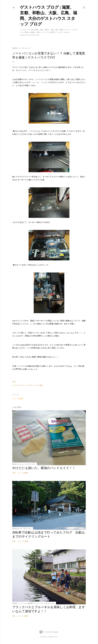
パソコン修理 (38, 385)
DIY (19, 385)
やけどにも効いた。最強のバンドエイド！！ (44, 468)
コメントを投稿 (18, 399)
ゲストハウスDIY (27, 385)
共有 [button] (14, 382)
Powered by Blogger (49, 632)
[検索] (84, 7)
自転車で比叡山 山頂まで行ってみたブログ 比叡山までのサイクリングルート (48, 534)
